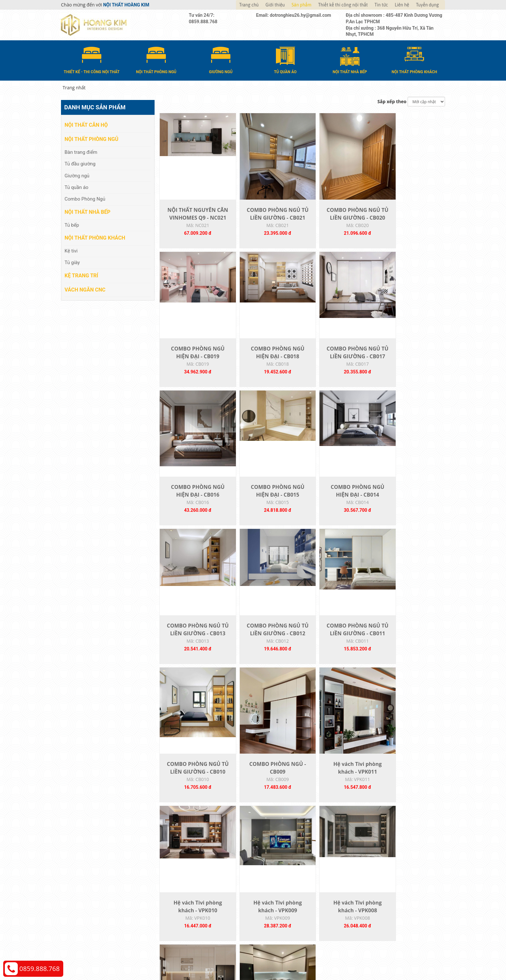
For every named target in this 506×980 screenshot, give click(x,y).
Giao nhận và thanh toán (285, 889)
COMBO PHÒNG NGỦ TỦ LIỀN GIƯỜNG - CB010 (194, 649)
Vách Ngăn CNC (85, 289)
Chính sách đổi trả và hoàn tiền (389, 899)
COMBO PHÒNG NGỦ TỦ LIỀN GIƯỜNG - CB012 (337, 506)
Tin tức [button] (381, 5)
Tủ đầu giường (80, 163)
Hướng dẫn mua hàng (282, 880)
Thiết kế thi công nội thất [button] (343, 5)
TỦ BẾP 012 (337, 784)
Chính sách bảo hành (378, 909)
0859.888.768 (40, 969)
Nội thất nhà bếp (87, 212)
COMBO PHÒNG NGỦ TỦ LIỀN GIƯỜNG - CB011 (409, 506)
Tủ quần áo (76, 187)
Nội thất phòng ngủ (91, 139)
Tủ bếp (72, 224)
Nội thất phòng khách (95, 238)
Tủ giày (72, 262)
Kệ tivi (71, 251)
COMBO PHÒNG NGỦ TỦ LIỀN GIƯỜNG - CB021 (266, 221)
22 (318, 835)
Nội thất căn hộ (86, 125)
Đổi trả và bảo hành (280, 899)
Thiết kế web (345, 958)
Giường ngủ (77, 175)
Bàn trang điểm (81, 152)
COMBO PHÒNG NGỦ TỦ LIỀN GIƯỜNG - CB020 (337, 221)
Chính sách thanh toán (380, 880)
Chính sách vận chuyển (380, 889)
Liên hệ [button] (402, 5)
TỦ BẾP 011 (409, 784)
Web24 (364, 958)
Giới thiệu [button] (275, 5)
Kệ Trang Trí (81, 275)
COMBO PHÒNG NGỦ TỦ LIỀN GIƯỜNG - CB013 (266, 506)
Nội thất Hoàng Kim (313, 958)
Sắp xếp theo (392, 101)
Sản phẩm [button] (302, 5)
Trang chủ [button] (249, 5)
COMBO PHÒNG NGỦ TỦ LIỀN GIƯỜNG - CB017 (266, 364)
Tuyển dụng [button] (427, 5)
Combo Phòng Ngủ (85, 199)
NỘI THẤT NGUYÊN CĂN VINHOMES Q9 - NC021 (194, 221)
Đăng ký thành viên (280, 909)
